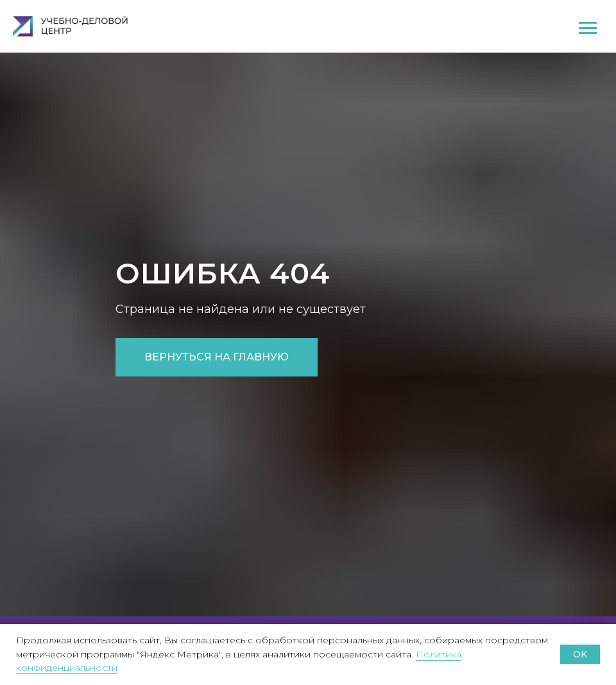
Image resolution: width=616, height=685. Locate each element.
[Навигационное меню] (588, 28)
